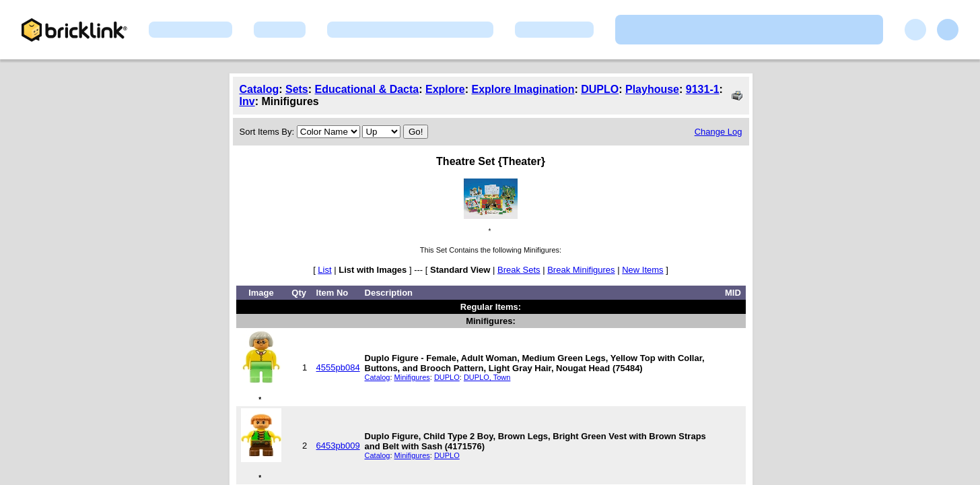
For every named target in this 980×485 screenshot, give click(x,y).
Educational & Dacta (367, 89)
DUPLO (600, 89)
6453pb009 (338, 446)
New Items (642, 270)
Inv (247, 101)
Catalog (259, 89)
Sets (297, 89)
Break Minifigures (581, 270)
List (324, 270)
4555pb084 (338, 367)
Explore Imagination (523, 89)
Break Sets (519, 270)
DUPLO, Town (487, 377)
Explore (445, 89)
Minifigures (412, 377)
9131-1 (703, 89)
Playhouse (652, 89)
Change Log (719, 132)
